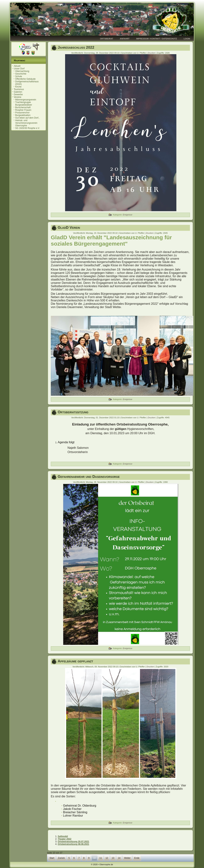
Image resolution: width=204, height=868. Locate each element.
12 (107, 858)
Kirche (18, 87)
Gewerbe (18, 94)
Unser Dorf (19, 69)
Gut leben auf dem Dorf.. (27, 118)
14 (119, 858)
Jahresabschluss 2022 (76, 47)
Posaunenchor (22, 113)
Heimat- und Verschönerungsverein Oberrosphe (26, 123)
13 (113, 858)
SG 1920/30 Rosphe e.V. (27, 128)
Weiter (127, 858)
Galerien (18, 92)
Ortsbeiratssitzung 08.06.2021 (73, 844)
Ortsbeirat (107, 39)
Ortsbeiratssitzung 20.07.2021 (73, 842)
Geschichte (21, 74)
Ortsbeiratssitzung (73, 412)
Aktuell (17, 66)
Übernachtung (22, 71)
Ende (137, 858)
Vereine (18, 97)
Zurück (61, 858)
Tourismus (19, 89)
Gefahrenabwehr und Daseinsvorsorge (89, 477)
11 (101, 858)
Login (187, 39)
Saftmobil (63, 836)
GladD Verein (69, 227)
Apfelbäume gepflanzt (75, 661)
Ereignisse (127, 215)
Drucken (152, 53)
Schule (19, 76)
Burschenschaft (23, 107)
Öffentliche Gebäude (25, 79)
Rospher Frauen (23, 110)
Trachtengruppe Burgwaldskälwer (24, 104)
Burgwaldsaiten (23, 115)
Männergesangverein (26, 100)
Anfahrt (125, 39)
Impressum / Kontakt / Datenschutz (157, 39)
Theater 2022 (64, 839)
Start (52, 858)
